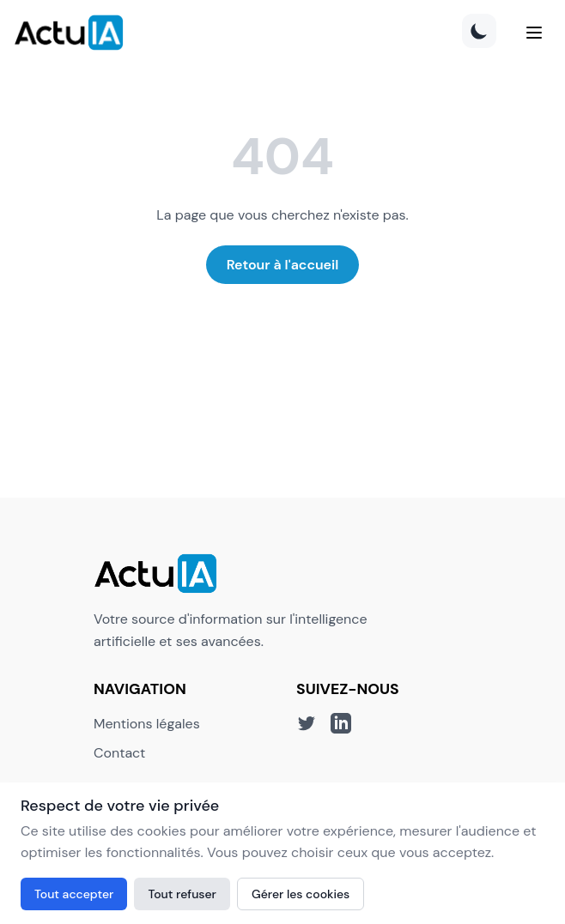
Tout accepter (74, 894)
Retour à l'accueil (283, 265)
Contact (119, 753)
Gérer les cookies (301, 894)
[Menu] (534, 33)
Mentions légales (147, 724)
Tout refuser (182, 894)
